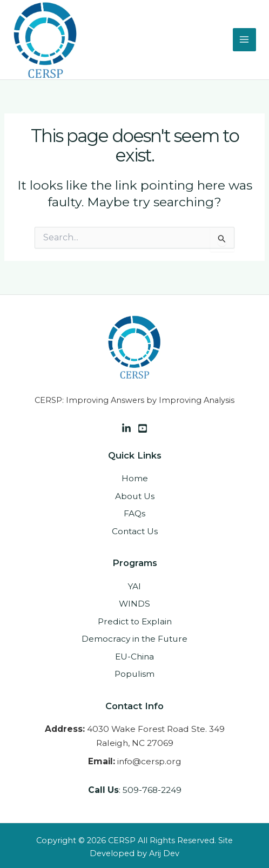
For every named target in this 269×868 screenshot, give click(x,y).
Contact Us (135, 531)
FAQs (134, 513)
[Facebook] (143, 428)
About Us (135, 496)
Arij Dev (164, 853)
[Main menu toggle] (244, 40)
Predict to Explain (135, 621)
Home (135, 478)
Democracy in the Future (134, 639)
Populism (134, 674)
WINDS (134, 604)
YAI (134, 586)
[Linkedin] (126, 428)
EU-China (134, 657)
